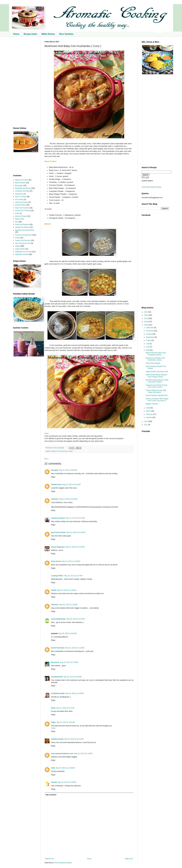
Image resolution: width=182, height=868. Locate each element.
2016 (146, 315)
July (148, 344)
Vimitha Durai (56, 485)
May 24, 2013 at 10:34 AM (75, 518)
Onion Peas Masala (153, 363)
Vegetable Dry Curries (23, 252)
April (148, 408)
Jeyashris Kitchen (58, 518)
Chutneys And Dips (22, 191)
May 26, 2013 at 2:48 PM (75, 693)
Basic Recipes (20, 183)
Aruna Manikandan (58, 619)
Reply (53, 477)
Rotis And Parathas (22, 225)
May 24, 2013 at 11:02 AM (76, 532)
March (149, 411)
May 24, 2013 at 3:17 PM (73, 576)
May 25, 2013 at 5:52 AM (68, 633)
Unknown (55, 499)
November (150, 331)
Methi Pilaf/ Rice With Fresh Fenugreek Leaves (156, 354)
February (150, 414)
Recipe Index (30, 34)
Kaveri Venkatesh (58, 648)
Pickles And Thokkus (23, 211)
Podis (17, 213)
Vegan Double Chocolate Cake (157, 372)
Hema (55, 448)
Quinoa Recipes (21, 216)
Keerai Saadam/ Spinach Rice (157, 395)
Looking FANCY (57, 576)
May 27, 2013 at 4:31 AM (65, 708)
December (150, 328)
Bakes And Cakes (22, 180)
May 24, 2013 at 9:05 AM (68, 470)
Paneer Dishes (21, 205)
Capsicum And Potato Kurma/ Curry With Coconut (156, 386)
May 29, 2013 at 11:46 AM (65, 768)
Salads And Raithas (22, 227)
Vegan (71, 451)
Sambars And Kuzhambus (59, 451)
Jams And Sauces (22, 202)
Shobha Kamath (57, 739)
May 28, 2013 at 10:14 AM (74, 739)
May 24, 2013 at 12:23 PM (75, 547)
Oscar (53, 728)
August (149, 340)
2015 (146, 318)
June (148, 347)
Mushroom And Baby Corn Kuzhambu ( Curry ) (155, 359)
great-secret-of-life (58, 532)
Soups (18, 238)
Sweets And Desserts (23, 240)
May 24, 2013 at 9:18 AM (72, 485)
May (148, 350)
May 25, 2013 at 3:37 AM (76, 619)
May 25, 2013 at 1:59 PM (69, 662)
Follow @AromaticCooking (151, 187)
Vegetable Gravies (22, 254)
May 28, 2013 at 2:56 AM (66, 722)
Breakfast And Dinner (23, 188)
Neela (53, 708)
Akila (53, 768)
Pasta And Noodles (22, 208)
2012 (146, 421)
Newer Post (49, 859)
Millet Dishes (48, 34)
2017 (146, 312)
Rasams (18, 219)
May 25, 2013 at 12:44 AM (67, 590)
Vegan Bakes (20, 249)
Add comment (51, 795)
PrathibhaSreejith (58, 693)
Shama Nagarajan (58, 547)
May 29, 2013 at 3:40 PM (67, 782)
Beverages (19, 186)
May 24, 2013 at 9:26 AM (68, 499)
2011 (146, 425)
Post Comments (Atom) (63, 863)
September (150, 337)
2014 (146, 322)
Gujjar (54, 722)
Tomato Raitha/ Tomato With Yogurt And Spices (156, 391)
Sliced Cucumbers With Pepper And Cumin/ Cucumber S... (157, 400)
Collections (19, 194)
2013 (146, 325)
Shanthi (54, 782)
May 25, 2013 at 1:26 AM (68, 605)
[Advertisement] (25, 82)
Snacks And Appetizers (24, 235)
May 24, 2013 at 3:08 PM (71, 561)
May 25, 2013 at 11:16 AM (75, 648)
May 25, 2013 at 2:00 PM (72, 677)
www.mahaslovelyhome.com (62, 754)
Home (16, 34)
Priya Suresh (56, 561)
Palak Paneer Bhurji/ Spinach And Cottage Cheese (156, 376)
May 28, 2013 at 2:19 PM (83, 754)
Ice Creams (19, 199)
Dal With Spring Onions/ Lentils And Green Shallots (157, 381)
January (149, 417)
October (149, 334)
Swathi (54, 590)
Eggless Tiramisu (152, 404)
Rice (17, 222)
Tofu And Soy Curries (23, 243)
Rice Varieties (66, 34)
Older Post (129, 859)
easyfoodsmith (57, 677)
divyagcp (55, 470)
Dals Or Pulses (21, 197)
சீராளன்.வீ (55, 662)
